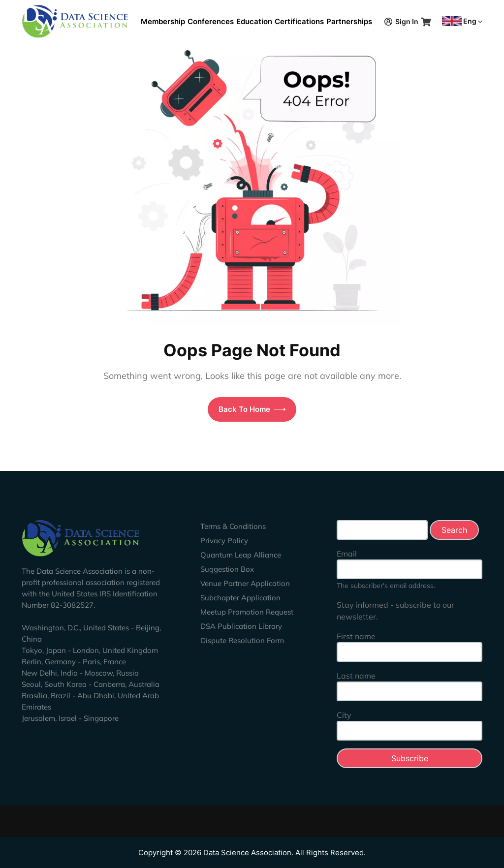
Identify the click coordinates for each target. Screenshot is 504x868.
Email (347, 554)
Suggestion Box (227, 569)
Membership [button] (163, 21)
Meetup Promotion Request (247, 612)
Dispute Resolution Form (242, 640)
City (344, 715)
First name (356, 636)
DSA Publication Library (241, 626)
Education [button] (254, 21)
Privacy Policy (224, 541)
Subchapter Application (240, 598)
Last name (356, 676)
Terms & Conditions (233, 526)
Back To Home (252, 409)
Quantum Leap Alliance (241, 555)
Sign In (401, 21)
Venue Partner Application (245, 583)
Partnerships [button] (349, 21)
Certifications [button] (299, 21)
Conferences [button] (211, 21)
